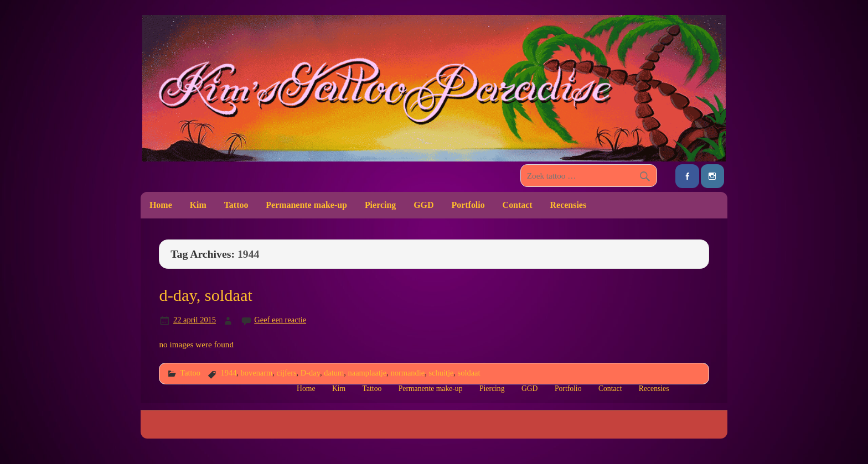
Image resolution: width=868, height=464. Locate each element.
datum (334, 373)
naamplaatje (368, 373)
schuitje (441, 373)
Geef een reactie (280, 320)
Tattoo (236, 205)
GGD (423, 205)
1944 (228, 373)
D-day (310, 373)
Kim (198, 205)
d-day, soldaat (206, 295)
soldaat (469, 373)
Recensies (569, 205)
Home (161, 205)
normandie (407, 373)
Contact (518, 205)
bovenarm (257, 373)
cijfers (287, 373)
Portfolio (468, 205)
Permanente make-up (306, 205)
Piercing (380, 205)
